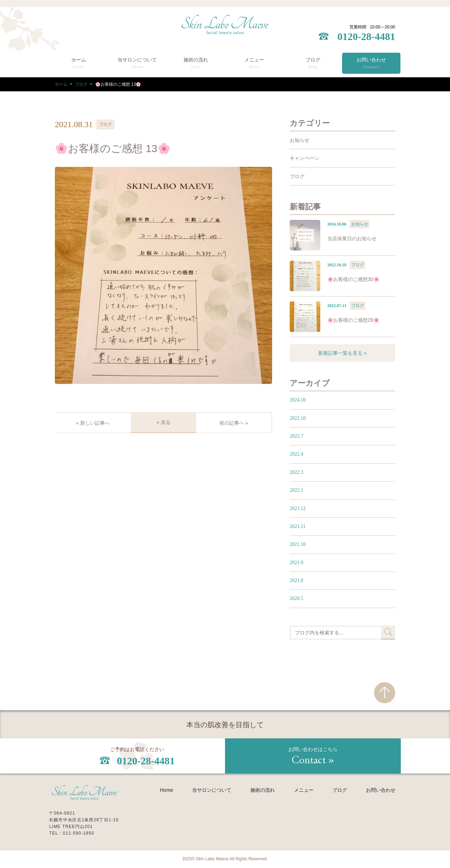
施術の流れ (196, 64)
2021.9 (297, 563)
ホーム (79, 64)
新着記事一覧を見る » (342, 353)
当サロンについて (137, 64)
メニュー (254, 64)
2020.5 (297, 598)
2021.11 (298, 526)
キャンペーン (304, 158)
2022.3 (297, 472)
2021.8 (297, 580)
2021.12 (298, 508)
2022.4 (297, 454)
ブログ (313, 64)
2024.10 (298, 400)
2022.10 (298, 418)
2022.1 (297, 490)
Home (166, 790)
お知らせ (300, 140)
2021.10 (298, 544)
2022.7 (297, 436)
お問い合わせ (371, 64)
